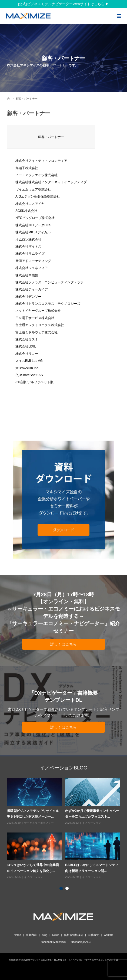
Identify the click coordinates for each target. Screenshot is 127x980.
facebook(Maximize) (54, 942)
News (56, 935)
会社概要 (93, 935)
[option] (65, 829)
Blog (45, 935)
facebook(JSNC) (81, 942)
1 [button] (62, 889)
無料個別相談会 (73, 935)
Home (17, 935)
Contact (108, 935)
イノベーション (92, 823)
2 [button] (68, 889)
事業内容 (31, 935)
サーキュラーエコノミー (39, 823)
